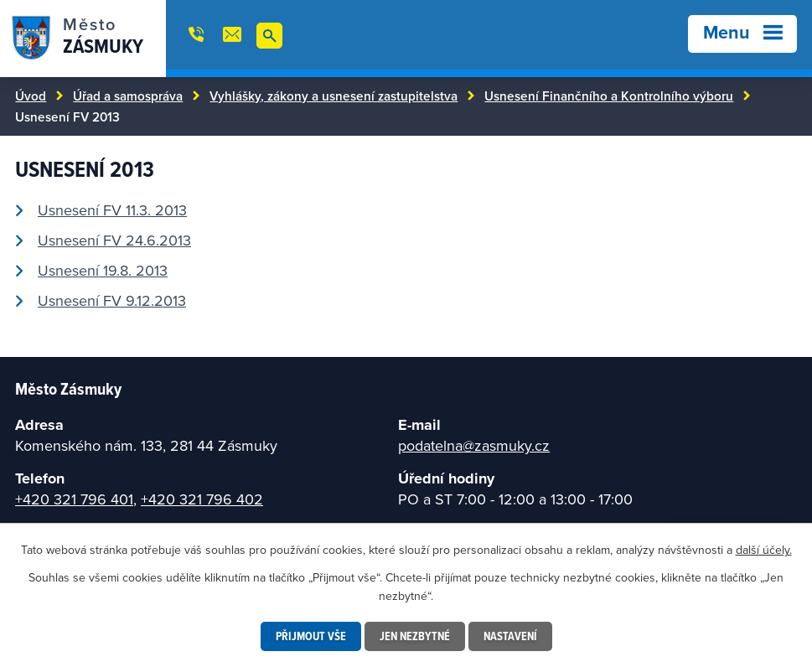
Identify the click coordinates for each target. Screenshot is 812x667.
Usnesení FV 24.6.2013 (114, 240)
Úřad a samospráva (128, 96)
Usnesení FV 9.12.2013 (112, 300)
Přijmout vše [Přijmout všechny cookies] (311, 636)
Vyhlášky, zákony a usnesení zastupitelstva (334, 96)
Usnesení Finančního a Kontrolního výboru (609, 96)
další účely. (764, 550)
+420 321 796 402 (202, 499)
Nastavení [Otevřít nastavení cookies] (510, 636)
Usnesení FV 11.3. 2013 (112, 210)
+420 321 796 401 (74, 499)
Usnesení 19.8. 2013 (103, 270)
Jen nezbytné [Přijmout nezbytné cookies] (415, 636)
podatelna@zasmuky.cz (474, 445)
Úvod (31, 96)
